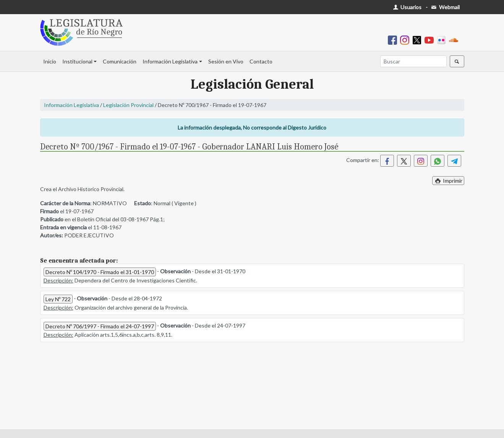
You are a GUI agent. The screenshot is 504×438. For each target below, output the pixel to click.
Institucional (77, 61)
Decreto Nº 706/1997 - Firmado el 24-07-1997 (100, 326)
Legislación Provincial (128, 105)
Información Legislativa (170, 61)
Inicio (50, 61)
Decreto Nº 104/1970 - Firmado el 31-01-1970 (100, 272)
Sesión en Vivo (226, 61)
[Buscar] (413, 61)
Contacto (261, 61)
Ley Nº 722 (58, 299)
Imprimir (448, 181)
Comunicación (120, 61)
